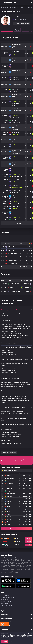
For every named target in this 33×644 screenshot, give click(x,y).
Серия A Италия (5, 595)
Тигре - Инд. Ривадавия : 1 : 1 (11, 432)
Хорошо (5, 641)
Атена (4, 334)
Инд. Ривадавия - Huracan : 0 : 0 (12, 443)
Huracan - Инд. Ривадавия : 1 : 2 (12, 436)
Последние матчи (7, 30)
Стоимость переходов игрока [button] (11, 391)
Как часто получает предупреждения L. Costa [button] (14, 419)
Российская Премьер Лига (8, 605)
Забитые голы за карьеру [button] (9, 343)
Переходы (26, 30)
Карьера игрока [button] (6, 320)
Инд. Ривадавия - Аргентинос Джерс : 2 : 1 (16, 434)
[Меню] (2, 2)
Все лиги (3, 607)
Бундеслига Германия (7, 601)
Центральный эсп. (8, 332)
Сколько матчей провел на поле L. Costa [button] (14, 360)
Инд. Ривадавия (7, 337)
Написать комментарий (9, 452)
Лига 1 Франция (5, 603)
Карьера (17, 30)
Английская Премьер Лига (8, 597)
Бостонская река (8, 336)
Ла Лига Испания (6, 599)
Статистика (5, 238)
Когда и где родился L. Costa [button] (10, 310)
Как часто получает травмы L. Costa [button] (13, 408)
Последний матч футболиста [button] (11, 378)
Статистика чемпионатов (19, 238)
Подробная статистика (17, 529)
